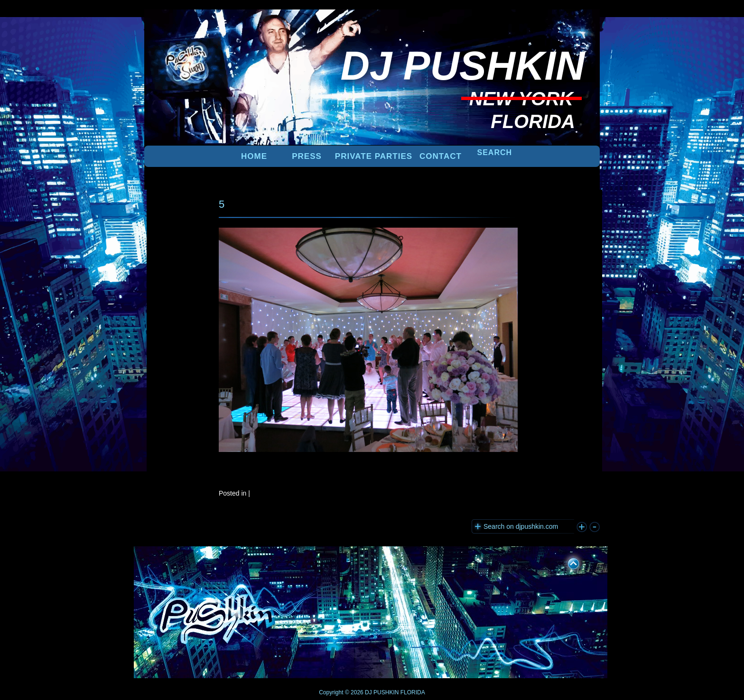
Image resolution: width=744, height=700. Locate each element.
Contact (441, 156)
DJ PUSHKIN (381, 692)
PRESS (307, 156)
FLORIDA (413, 692)
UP (567, 562)
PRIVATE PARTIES (374, 156)
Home (254, 156)
